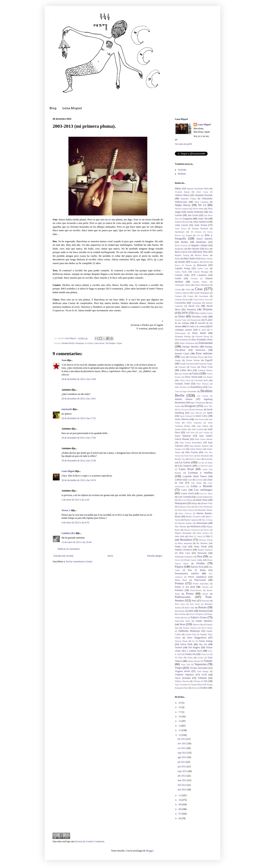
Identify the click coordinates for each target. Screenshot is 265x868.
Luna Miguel (72, 108)
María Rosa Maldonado (203, 507)
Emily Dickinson (187, 343)
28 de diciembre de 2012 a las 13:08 (79, 379)
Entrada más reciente (64, 556)
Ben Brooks (193, 249)
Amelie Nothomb (195, 212)
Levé (190, 480)
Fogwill (209, 360)
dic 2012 (182, 739)
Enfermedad (205, 343)
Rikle (191, 611)
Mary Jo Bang (207, 520)
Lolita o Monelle (202, 486)
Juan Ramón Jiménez (199, 446)
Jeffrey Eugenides (194, 423)
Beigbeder (179, 249)
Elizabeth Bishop (202, 337)
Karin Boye (189, 456)
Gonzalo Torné (182, 384)
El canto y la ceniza (196, 326)
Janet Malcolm (196, 413)
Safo (186, 618)
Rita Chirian (180, 614)
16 (180, 717)
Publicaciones (183, 597)
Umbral (200, 658)
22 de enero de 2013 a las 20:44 (77, 542)
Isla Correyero (183, 410)
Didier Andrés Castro (203, 313)
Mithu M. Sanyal (195, 536)
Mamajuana (181, 503)
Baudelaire (201, 242)
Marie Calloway (185, 513)
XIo (206, 681)
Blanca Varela (206, 259)
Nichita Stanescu (205, 550)
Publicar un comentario (69, 549)
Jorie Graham (204, 433)
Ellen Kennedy (181, 340)
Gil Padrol (208, 377)
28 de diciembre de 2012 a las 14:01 (79, 399)
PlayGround (200, 580)
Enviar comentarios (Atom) (79, 561)
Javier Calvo (202, 416)
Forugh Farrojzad (187, 364)
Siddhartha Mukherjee (189, 631)
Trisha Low (205, 654)
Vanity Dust (186, 664)
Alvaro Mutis (198, 209)
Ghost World (191, 377)
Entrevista (200, 350)
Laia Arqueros (185, 466)
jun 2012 (182, 766)
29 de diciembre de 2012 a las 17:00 (79, 438)
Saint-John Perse (182, 621)
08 (180, 809)
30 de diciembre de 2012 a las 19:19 (79, 480)
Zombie (204, 688)
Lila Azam (196, 483)
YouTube (182, 170)
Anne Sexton (201, 225)
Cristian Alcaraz (182, 299)
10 (180, 800)
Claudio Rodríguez (201, 293)
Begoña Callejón (200, 245)
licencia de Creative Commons (90, 841)
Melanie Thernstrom (192, 530)
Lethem (179, 480)
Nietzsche (202, 553)
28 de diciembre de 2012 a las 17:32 (79, 418)
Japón (210, 413)
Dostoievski (196, 320)
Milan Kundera (203, 533)
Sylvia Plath (186, 644)
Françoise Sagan (205, 364)
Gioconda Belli (201, 380)
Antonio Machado (200, 228)
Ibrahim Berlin (68, 343)
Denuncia (191, 309)
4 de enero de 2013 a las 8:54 (75, 523)
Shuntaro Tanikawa (190, 628)
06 (180, 818)
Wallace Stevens (182, 681)
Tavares (179, 647)
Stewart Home (181, 641)
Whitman (197, 681)
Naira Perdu (200, 547)
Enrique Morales (191, 347)
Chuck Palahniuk (202, 285)
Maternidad (202, 523)
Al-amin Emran (182, 192)
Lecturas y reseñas (200, 473)
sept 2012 (182, 753)
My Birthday (202, 543)
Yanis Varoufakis (181, 685)
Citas (199, 289)
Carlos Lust (203, 268)
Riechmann (180, 611)
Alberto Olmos (182, 195)
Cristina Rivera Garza (201, 300)
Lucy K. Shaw (206, 493)
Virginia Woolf (182, 671)
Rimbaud (203, 611)
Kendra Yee (180, 459)
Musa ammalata (185, 543)
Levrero (199, 480)
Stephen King (191, 634)
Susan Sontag (206, 641)
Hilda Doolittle (181, 387)
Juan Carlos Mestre (204, 439)
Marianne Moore (205, 510)
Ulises (190, 657)
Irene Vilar (208, 406)
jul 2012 (182, 762)
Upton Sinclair (194, 661)
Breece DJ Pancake (183, 265)
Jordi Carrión (197, 429)
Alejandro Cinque (188, 199)
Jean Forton (200, 419)
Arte (198, 235)
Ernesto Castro (182, 354)
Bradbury (195, 262)
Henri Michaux (203, 384)
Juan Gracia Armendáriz (191, 442)
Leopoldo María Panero (195, 476)
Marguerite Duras (185, 507)
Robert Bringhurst (197, 614)
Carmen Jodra (182, 275)
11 (180, 795)
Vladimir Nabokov (184, 675)
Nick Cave (185, 553)
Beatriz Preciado (181, 245)
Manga (194, 503)
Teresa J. (66, 510)
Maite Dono (202, 500)
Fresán (193, 367)
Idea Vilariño (203, 396)
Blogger (150, 851)
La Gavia (89, 343)
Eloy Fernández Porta (202, 340)
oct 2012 (182, 748)
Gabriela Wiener (205, 370)
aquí (160, 328)
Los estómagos (203, 490)
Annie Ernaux (181, 229)
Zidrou (194, 688)
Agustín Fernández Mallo (198, 188)
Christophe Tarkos (183, 285)
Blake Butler (189, 259)
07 (180, 814)
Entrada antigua (155, 556)
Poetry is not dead (185, 587)
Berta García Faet (183, 252)
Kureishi (209, 459)
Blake (177, 259)
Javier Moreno (182, 419)
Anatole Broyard (182, 222)
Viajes (119, 343)
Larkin (210, 466)
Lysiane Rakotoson (204, 497)
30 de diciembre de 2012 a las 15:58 (79, 461)
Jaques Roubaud (186, 416)
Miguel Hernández (183, 533)
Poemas (179, 583)
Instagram (80, 343)
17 (180, 712)
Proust (205, 594)
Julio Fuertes (192, 452)
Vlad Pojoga (203, 671)
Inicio (110, 556)
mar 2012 (182, 780)
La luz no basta (205, 463)
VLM (204, 675)
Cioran (178, 289)
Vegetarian (201, 664)
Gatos (196, 373)
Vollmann (202, 678)
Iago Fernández (189, 391)
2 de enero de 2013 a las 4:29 (75, 500)
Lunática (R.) (68, 533)
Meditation (195, 526)
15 (180, 721)
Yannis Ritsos (197, 684)
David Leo (194, 306)
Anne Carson (181, 225)
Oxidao (201, 563)
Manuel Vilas (207, 503)
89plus (178, 188)
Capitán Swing (182, 268)
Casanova (202, 275)
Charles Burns (200, 282)
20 (180, 703)
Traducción (190, 654)
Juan (64, 360)
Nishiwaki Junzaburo (184, 557)
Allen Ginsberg (201, 202)
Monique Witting (206, 540)
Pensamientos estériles (187, 573)
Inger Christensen (198, 403)
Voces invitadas (183, 678)
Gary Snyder (183, 374)
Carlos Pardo (181, 272)
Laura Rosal (99, 343)
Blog (53, 108)
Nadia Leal (181, 547)
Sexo (182, 624)
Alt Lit (202, 205)
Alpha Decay (183, 205)
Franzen (182, 367)
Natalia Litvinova (183, 550)
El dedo (202, 330)
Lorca (184, 490)
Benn (207, 249)
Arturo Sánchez (204, 239)
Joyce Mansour (183, 436)
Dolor (182, 316)
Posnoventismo (196, 590)
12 (180, 735)
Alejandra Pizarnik (203, 195)
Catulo (178, 278)
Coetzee (178, 296)
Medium (182, 174)
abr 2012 (182, 776)
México (207, 530)
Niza (200, 556)
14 (180, 726)
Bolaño (182, 262)
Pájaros (179, 567)
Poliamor (205, 587)
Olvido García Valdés (193, 560)
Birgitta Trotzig (182, 255)
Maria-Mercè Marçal (186, 510)
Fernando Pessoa (197, 357)
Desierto (208, 309)
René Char (190, 608)
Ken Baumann (203, 456)
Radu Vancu (180, 604)
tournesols (67, 409)
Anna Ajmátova (200, 222)
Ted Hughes (111, 343)
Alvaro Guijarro (182, 209)
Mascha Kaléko (185, 523)
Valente (208, 661)
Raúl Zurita (195, 604)
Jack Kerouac (198, 409)
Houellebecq (196, 387)
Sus (194, 641)
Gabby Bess (186, 370)
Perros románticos (197, 577)
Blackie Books (202, 255)
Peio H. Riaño (197, 570)
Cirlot (188, 289)
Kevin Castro (195, 459)
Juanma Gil (180, 449)
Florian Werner (193, 360)
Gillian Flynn (185, 380)
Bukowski (202, 265)
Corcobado (204, 296)
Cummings (196, 303)
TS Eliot (179, 657)
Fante (183, 357)
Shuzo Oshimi (207, 628)
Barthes (184, 242)
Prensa (190, 594)
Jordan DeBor (181, 429)
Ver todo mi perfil (183, 144)
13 (180, 730)
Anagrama (188, 219)
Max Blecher (181, 526)
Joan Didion (203, 426)
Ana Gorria (193, 215)
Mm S (209, 536)
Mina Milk (180, 536)
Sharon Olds (198, 624)
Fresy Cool (207, 367)
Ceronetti (194, 278)
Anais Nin (203, 219)
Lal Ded (201, 466)
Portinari (179, 590)
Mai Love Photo (185, 500)
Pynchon (205, 601)
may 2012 (183, 771)
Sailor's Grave (199, 617)
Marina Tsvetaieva (194, 516)
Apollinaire (180, 232)
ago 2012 (182, 757)
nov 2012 (182, 743)
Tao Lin (203, 644)
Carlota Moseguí (201, 272)
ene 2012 (182, 790)
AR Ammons (196, 232)
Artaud (189, 235)
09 (180, 804)
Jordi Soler (190, 433)
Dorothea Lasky (200, 317)
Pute (194, 601)
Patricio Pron (197, 567)
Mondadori (186, 540)
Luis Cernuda (184, 497)
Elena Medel (199, 333)
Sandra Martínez (204, 621)
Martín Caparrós (191, 520)
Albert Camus (202, 192)
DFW (185, 313)
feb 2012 (182, 785)
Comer (190, 296)
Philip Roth (181, 580)
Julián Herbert (196, 449)
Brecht (206, 262)
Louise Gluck (187, 493)
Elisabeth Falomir (183, 336)
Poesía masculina (201, 584)
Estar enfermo (204, 353)
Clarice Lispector (182, 293)
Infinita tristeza (184, 399)
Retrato (202, 607)
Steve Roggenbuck (197, 638)
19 (180, 707)
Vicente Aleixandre (199, 668)
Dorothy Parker (181, 320)
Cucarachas (180, 303)
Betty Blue (202, 252)
